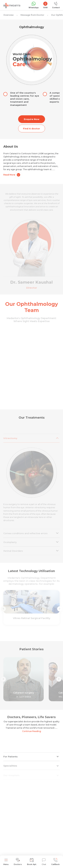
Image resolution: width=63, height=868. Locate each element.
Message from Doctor (32, 15)
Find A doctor (32, 129)
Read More (12, 175)
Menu (6, 862)
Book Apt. (32, 862)
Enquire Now (32, 119)
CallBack (55, 862)
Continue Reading (32, 731)
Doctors (18, 862)
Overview (8, 15)
